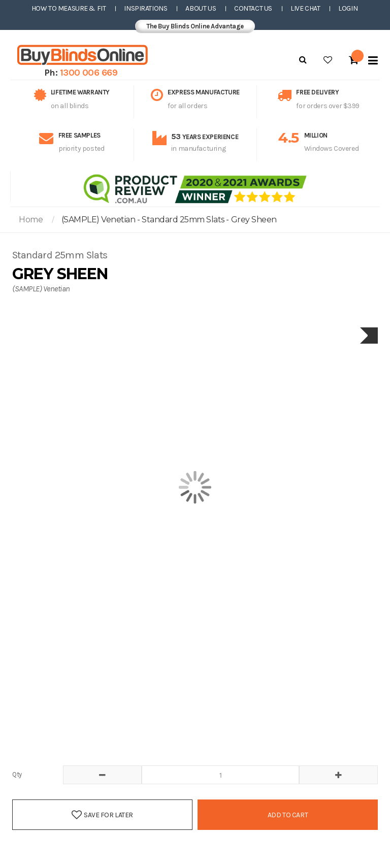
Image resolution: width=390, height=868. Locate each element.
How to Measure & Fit (69, 8)
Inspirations (145, 8)
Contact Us (253, 8)
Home (31, 220)
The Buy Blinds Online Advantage (195, 26)
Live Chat (305, 8)
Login (348, 8)
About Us (201, 8)
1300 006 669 (89, 73)
